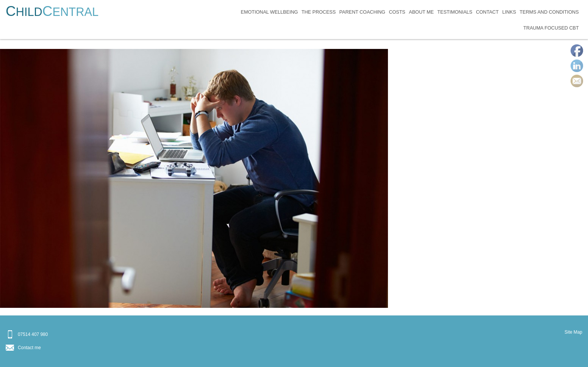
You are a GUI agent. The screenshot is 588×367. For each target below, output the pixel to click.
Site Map (573, 332)
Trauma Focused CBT (551, 28)
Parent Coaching (362, 12)
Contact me (29, 348)
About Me (421, 12)
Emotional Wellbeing (270, 12)
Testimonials (455, 12)
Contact (487, 12)
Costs (397, 12)
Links (509, 12)
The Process (319, 12)
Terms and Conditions (549, 12)
